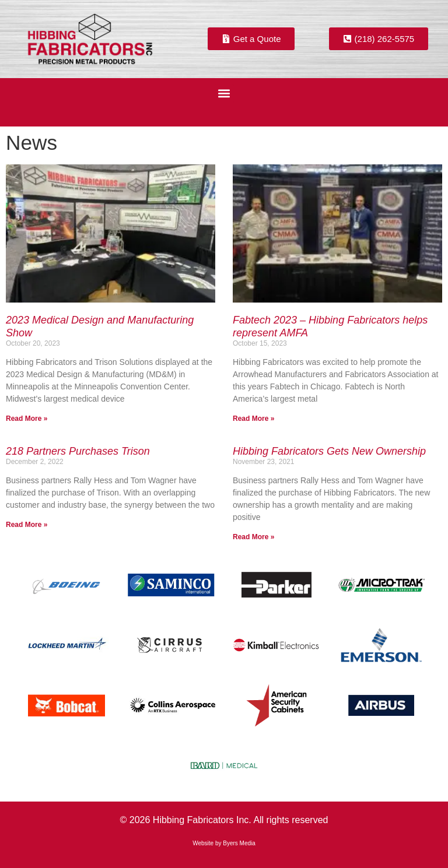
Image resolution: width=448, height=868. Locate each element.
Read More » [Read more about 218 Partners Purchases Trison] (27, 525)
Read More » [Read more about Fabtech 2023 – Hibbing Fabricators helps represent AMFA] (253, 419)
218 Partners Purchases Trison (78, 451)
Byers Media (239, 843)
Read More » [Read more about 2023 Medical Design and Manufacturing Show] (27, 419)
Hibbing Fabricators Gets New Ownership (329, 451)
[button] (224, 94)
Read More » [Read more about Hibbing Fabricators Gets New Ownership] (253, 537)
